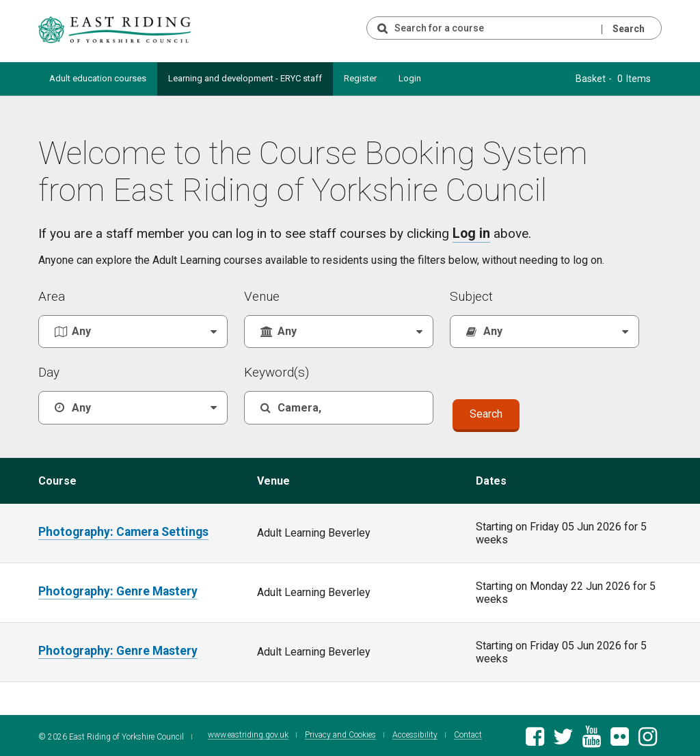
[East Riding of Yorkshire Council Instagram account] (648, 738)
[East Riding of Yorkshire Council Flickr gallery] (620, 738)
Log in (471, 232)
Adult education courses (98, 78)
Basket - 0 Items (618, 78)
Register (360, 78)
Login (410, 78)
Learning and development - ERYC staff (245, 78)
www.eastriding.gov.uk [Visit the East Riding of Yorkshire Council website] (241, 734)
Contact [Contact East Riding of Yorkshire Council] (460, 734)
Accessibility (407, 734)
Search (629, 29)
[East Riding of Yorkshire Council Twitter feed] (563, 738)
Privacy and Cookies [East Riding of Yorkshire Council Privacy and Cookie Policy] (333, 734)
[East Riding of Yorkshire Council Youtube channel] (592, 738)
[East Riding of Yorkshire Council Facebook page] (535, 738)
